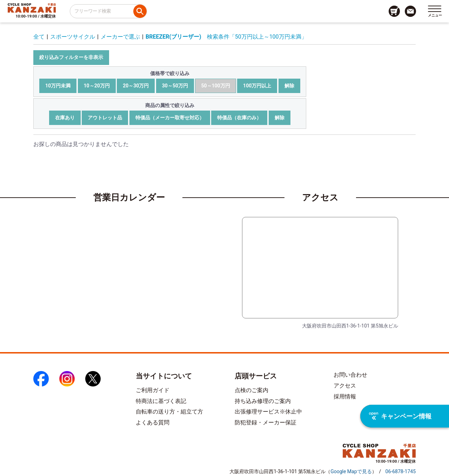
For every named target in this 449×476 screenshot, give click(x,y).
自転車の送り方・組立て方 (169, 412)
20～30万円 (136, 86)
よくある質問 (153, 422)
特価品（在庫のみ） (239, 118)
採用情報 (345, 396)
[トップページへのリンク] (32, 8)
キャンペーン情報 (400, 416)
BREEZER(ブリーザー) (173, 37)
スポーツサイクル (73, 37)
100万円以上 (257, 86)
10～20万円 (97, 86)
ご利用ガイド (153, 390)
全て (39, 37)
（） (351, 471)
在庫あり (65, 118)
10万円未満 (58, 86)
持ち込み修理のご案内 (263, 401)
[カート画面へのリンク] (394, 11)
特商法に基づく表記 (161, 401)
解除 (289, 86)
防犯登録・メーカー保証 (266, 422)
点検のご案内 (252, 390)
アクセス (345, 386)
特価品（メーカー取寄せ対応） (170, 118)
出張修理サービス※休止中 (268, 412)
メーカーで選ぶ (120, 37)
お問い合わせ (350, 375)
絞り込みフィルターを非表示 (71, 57)
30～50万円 (175, 86)
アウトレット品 (105, 118)
